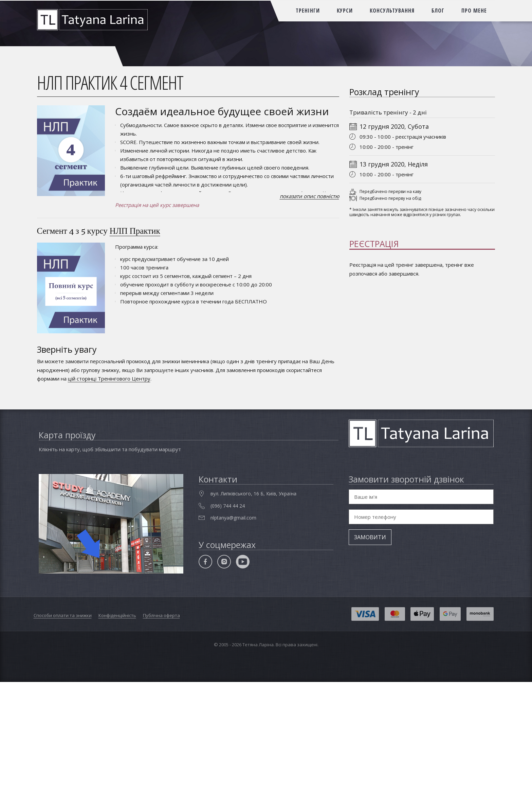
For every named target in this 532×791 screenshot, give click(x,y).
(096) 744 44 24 (228, 614)
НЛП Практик (135, 231)
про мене (474, 11)
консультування (392, 11)
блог (438, 11)
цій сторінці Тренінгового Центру (109, 379)
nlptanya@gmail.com (233, 627)
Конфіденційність (117, 724)
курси (345, 11)
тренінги (308, 11)
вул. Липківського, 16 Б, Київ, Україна (253, 603)
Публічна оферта (161, 724)
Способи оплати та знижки (63, 724)
